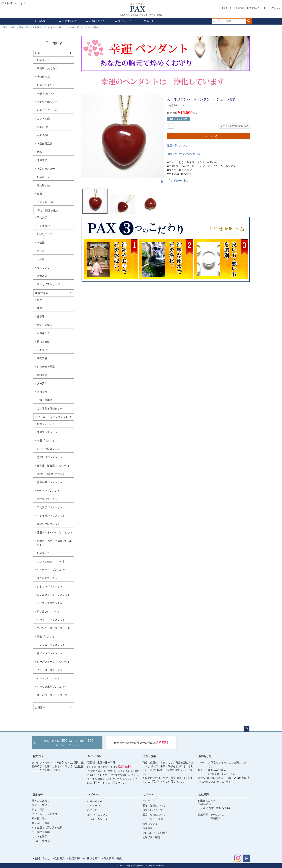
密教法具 (42, 276)
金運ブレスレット (47, 424)
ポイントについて (97, 815)
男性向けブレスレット (50, 491)
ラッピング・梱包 (153, 819)
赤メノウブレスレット (50, 653)
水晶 (12, 27)
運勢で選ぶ (41, 293)
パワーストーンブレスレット (51, 417)
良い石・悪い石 (41, 805)
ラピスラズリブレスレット (52, 603)
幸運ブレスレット (47, 441)
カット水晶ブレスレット (51, 561)
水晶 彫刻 (42, 135)
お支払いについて (153, 810)
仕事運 (41, 316)
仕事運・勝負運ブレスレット (53, 466)
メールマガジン (273, 8)
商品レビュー (95, 810)
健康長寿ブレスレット (50, 482)
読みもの (38, 794)
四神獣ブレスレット (48, 524)
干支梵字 (42, 217)
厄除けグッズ (45, 234)
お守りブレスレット (48, 449)
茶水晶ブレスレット (48, 611)
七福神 (41, 259)
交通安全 (42, 383)
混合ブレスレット (47, 637)
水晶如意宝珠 (45, 144)
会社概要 (204, 794)
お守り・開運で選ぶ (46, 211)
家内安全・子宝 (46, 367)
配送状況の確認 (151, 837)
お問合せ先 (205, 756)
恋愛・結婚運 (45, 325)
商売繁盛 (42, 358)
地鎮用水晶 (43, 77)
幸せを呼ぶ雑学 (41, 832)
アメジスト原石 (46, 202)
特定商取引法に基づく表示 (84, 858)
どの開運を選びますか (50, 408)
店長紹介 (216, 818)
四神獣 (41, 251)
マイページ (123, 21)
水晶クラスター (46, 169)
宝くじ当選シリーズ (48, 284)
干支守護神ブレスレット (51, 516)
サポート (148, 794)
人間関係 (42, 350)
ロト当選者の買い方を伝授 (47, 827)
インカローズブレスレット (52, 670)
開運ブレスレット (47, 432)
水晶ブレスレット (47, 60)
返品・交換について (154, 815)
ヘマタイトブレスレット (51, 620)
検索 (249, 21)
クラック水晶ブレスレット (52, 687)
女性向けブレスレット (50, 499)
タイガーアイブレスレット (52, 570)
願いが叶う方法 (41, 823)
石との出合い (39, 809)
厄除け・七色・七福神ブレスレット (55, 543)
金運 (39, 300)
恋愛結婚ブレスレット (50, 457)
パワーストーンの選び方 (46, 814)
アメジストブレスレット (51, 645)
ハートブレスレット (48, 678)
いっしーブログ (41, 841)
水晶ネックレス (46, 93)
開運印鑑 (42, 160)
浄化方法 (148, 828)
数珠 (39, 152)
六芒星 (41, 243)
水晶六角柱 (43, 127)
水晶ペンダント (24, 27)
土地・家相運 (45, 400)
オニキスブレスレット (50, 578)
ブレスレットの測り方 (155, 833)
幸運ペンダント (42, 27)
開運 (39, 308)
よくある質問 (39, 837)
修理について (150, 824)
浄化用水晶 (43, 185)
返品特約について (177, 146)
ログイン (228, 8)
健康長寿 (42, 392)
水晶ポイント (45, 177)
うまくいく (43, 268)
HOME (4, 27)
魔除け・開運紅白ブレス (51, 474)
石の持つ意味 (39, 818)
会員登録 (240, 8)
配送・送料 (94, 756)
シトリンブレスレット (50, 586)
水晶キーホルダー (47, 102)
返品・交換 (150, 756)
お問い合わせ (42, 858)
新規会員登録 (95, 801)
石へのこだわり (41, 801)
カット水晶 (43, 118)
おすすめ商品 (68, 21)
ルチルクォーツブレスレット (53, 595)
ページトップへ (247, 729)
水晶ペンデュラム (47, 110)
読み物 (40, 21)
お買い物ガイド (96, 21)
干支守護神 (43, 226)
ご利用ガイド (255, 8)
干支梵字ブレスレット (50, 507)
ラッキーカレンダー (99, 819)
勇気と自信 (43, 342)
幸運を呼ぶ (43, 333)
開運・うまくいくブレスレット (55, 532)
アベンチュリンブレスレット (53, 628)
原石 (39, 194)
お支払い (38, 756)
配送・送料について (154, 806)
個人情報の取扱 (113, 858)
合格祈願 (42, 375)
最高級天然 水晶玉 (47, 68)
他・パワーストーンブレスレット (55, 697)
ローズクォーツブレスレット (53, 662)
